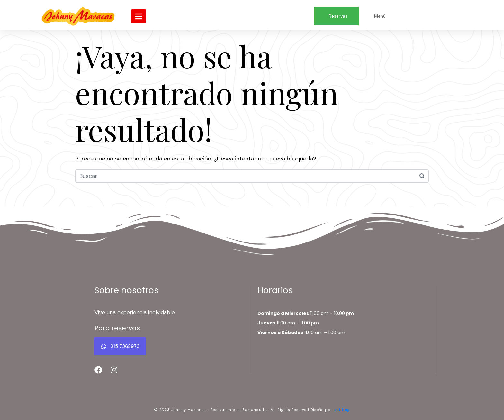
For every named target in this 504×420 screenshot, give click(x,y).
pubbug (342, 410)
